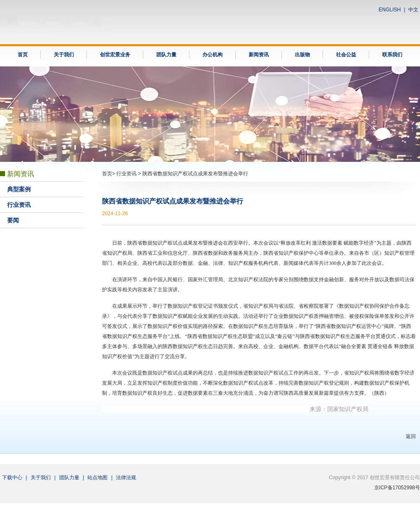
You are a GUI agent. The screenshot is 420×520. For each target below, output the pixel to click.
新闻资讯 (259, 55)
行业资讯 (19, 205)
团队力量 (166, 55)
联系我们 (392, 55)
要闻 (13, 220)
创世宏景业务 (115, 55)
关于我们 (64, 55)
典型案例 (19, 189)
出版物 (302, 55)
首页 (23, 55)
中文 (413, 10)
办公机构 (213, 55)
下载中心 (12, 478)
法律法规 (126, 478)
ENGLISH (390, 10)
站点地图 (97, 478)
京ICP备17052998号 (397, 488)
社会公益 (346, 55)
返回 (411, 436)
